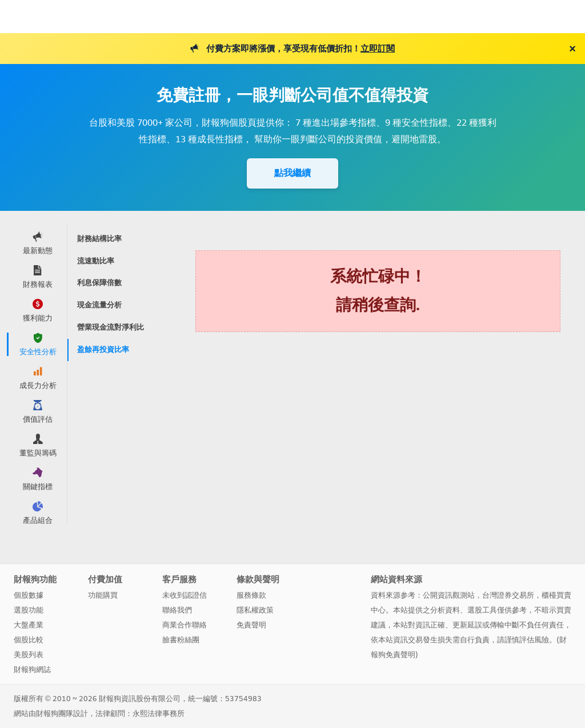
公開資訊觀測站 (449, 595)
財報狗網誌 (32, 669)
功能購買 (103, 595)
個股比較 (29, 640)
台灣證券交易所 (508, 595)
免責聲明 (251, 625)
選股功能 (29, 610)
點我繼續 (292, 173)
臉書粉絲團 (181, 640)
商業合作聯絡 (185, 625)
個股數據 (29, 595)
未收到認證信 (185, 595)
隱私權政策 (255, 610)
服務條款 (251, 595)
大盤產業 (29, 625)
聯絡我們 (177, 610)
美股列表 (29, 655)
